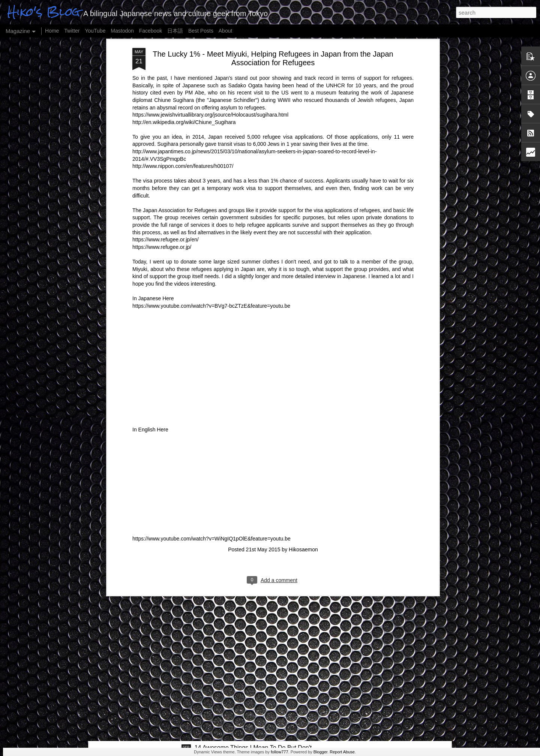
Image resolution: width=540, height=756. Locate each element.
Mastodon (122, 31)
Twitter (72, 31)
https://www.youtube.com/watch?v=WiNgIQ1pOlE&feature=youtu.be (211, 448)
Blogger (320, 752)
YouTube (95, 31)
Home (52, 31)
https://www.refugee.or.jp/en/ (166, 149)
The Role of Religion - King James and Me (167, 660)
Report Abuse (342, 752)
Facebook (151, 31)
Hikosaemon (303, 459)
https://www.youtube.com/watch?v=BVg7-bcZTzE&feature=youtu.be (211, 215)
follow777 (279, 752)
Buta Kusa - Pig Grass (140, 707)
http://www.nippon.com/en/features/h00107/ (183, 75)
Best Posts (201, 31)
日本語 (175, 31)
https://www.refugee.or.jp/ (162, 156)
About (226, 31)
